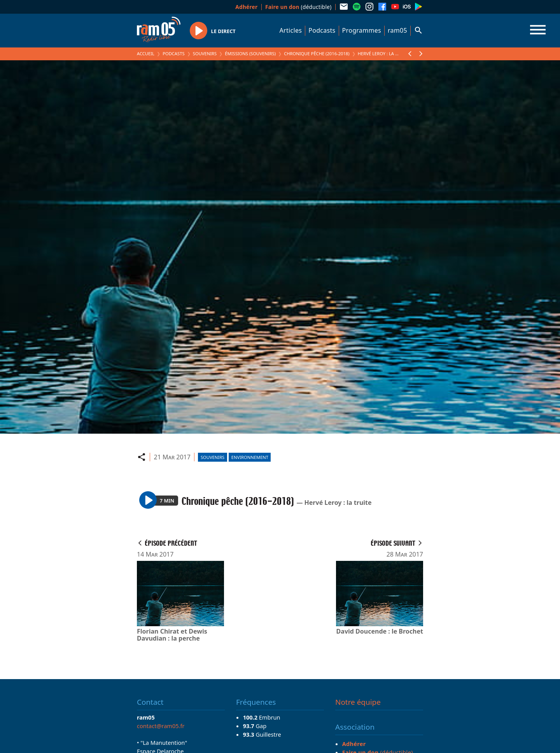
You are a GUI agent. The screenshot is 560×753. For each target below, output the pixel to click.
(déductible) (298, 7)
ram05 (397, 30)
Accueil (146, 53)
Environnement (250, 457)
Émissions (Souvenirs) (250, 53)
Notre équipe (358, 702)
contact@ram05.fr (161, 726)
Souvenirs (205, 53)
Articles (291, 30)
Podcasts (322, 30)
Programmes (362, 30)
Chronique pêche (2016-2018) (317, 53)
